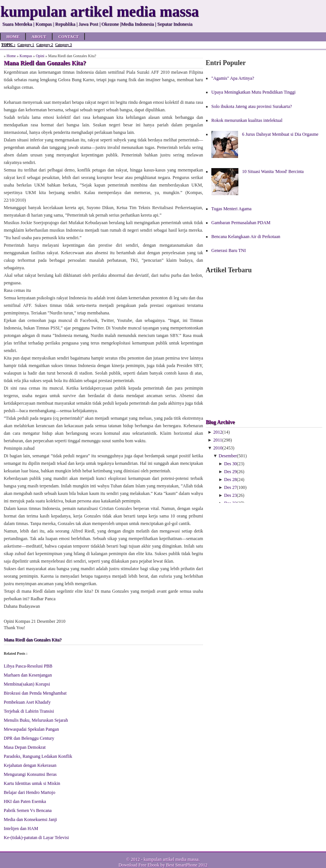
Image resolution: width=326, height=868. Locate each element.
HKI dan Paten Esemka (25, 801)
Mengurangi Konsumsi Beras (30, 774)
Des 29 (230, 472)
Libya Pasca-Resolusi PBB (28, 666)
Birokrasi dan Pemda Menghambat (35, 693)
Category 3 (64, 45)
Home (13, 36)
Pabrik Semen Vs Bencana (28, 810)
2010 (218, 448)
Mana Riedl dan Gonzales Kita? (33, 640)
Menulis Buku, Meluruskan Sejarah (36, 720)
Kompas (26, 56)
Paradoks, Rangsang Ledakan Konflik (38, 756)
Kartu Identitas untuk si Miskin (32, 783)
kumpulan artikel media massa (171, 859)
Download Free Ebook (139, 865)
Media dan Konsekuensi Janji (30, 819)
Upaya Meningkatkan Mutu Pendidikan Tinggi (253, 92)
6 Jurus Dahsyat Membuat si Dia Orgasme (280, 134)
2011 (218, 440)
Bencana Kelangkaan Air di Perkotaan (246, 237)
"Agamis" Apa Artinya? (233, 78)
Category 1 (26, 45)
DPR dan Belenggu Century (29, 738)
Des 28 (230, 480)
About (39, 36)
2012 (218, 432)
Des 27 (230, 487)
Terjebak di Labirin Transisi (29, 711)
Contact (68, 36)
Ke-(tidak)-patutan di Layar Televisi (36, 838)
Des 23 (230, 495)
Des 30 (230, 464)
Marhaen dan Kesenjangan (28, 675)
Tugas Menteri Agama (231, 209)
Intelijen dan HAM (21, 829)
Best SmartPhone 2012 (187, 865)
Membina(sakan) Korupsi (27, 684)
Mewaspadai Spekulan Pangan (31, 729)
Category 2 (44, 45)
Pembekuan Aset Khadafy (27, 702)
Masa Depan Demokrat (25, 747)
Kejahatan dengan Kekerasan (30, 765)
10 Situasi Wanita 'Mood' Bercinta (273, 171)
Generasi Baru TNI (229, 250)
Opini (40, 56)
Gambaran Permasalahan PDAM (241, 223)
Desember (228, 456)
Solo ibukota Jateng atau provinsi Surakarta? (252, 106)
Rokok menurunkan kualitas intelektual (247, 120)
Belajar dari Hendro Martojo (30, 792)
